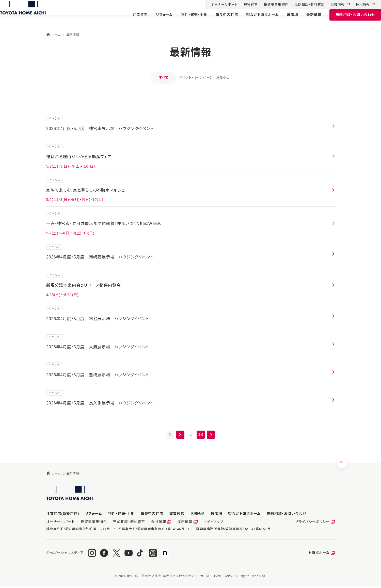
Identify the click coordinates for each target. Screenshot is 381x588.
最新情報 (308, 20)
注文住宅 (134, 20)
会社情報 (332, 5)
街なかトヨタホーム (256, 20)
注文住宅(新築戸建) (63, 514)
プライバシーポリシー (313, 523)
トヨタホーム (319, 554)
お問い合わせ (349, 20)
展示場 (287, 20)
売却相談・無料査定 (303, 5)
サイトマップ (205, 523)
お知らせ (230, 78)
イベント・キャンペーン (188, 78)
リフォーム (158, 20)
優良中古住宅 (221, 20)
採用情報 (357, 5)
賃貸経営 (245, 5)
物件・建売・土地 (188, 20)
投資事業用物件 (270, 5)
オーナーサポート (218, 5)
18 (201, 435)
